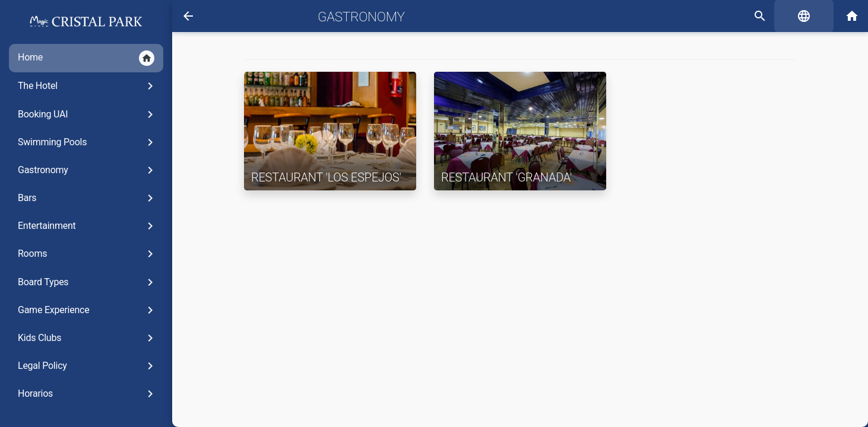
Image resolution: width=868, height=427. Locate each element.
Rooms (88, 254)
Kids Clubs (88, 338)
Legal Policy (88, 366)
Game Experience (88, 310)
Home (86, 58)
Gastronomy (88, 170)
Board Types (88, 282)
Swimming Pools (88, 142)
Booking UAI (88, 114)
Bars (88, 198)
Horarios (88, 394)
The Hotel (88, 86)
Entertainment (88, 226)
